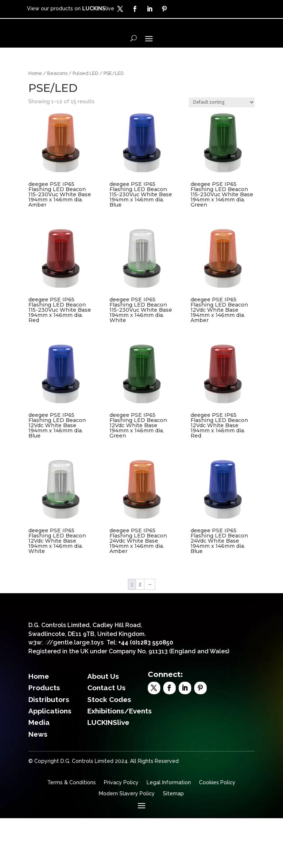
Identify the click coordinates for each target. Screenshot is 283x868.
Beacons (57, 98)
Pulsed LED (85, 98)
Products (44, 737)
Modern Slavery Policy (127, 843)
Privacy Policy (121, 832)
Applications (50, 761)
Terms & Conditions (71, 832)
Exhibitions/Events (120, 761)
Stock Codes (109, 749)
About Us (103, 726)
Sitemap (173, 843)
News (38, 784)
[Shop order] (222, 127)
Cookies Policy (217, 832)
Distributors (49, 749)
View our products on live (71, 8)
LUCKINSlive (108, 772)
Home (35, 98)
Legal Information (169, 832)
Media (39, 772)
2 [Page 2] (140, 609)
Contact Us (106, 737)
